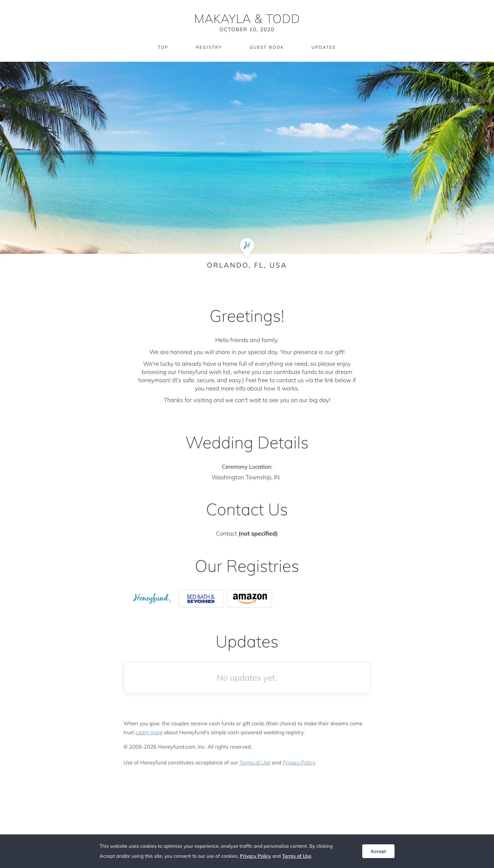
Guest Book (267, 47)
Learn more (149, 732)
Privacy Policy (299, 763)
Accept (378, 851)
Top (163, 47)
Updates (324, 47)
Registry (209, 47)
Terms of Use (255, 763)
